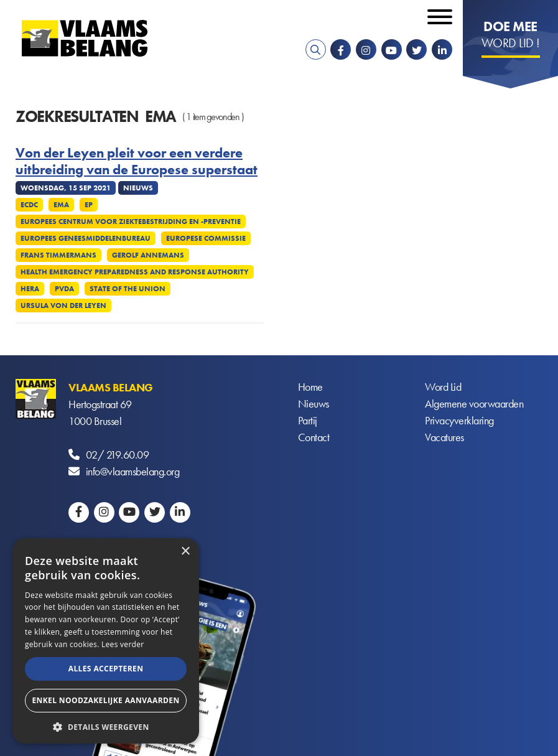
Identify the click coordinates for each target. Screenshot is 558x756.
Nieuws (314, 404)
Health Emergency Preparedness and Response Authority (135, 272)
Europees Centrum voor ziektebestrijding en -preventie (131, 222)
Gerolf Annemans (148, 255)
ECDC (29, 205)
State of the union (128, 289)
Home (310, 387)
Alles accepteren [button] (106, 669)
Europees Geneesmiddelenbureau (86, 238)
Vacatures (444, 438)
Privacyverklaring (459, 421)
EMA (61, 205)
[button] (106, 726)
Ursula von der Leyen (63, 306)
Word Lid (443, 387)
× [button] (185, 552)
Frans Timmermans (58, 255)
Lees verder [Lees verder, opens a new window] (123, 644)
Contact (314, 438)
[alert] (106, 641)
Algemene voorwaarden (474, 404)
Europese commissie (206, 238)
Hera (30, 289)
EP (89, 205)
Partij (308, 421)
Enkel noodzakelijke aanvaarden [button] (105, 700)
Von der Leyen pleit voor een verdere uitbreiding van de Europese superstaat (137, 161)
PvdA (64, 289)
